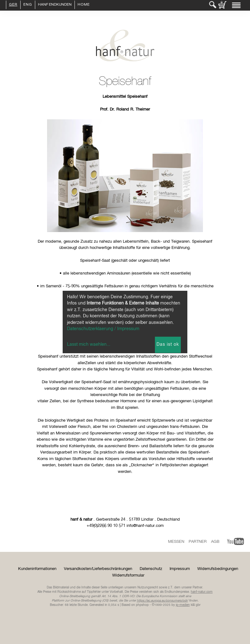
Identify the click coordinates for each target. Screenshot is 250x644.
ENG (28, 5)
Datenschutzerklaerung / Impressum (103, 329)
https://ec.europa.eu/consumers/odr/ (162, 601)
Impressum (180, 569)
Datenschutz (151, 569)
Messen (176, 542)
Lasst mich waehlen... (89, 344)
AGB (215, 542)
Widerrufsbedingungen (218, 569)
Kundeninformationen (37, 569)
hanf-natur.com (202, 592)
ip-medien (183, 605)
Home (84, 5)
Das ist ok (168, 344)
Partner (198, 542)
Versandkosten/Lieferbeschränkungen (98, 569)
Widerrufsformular (128, 575)
